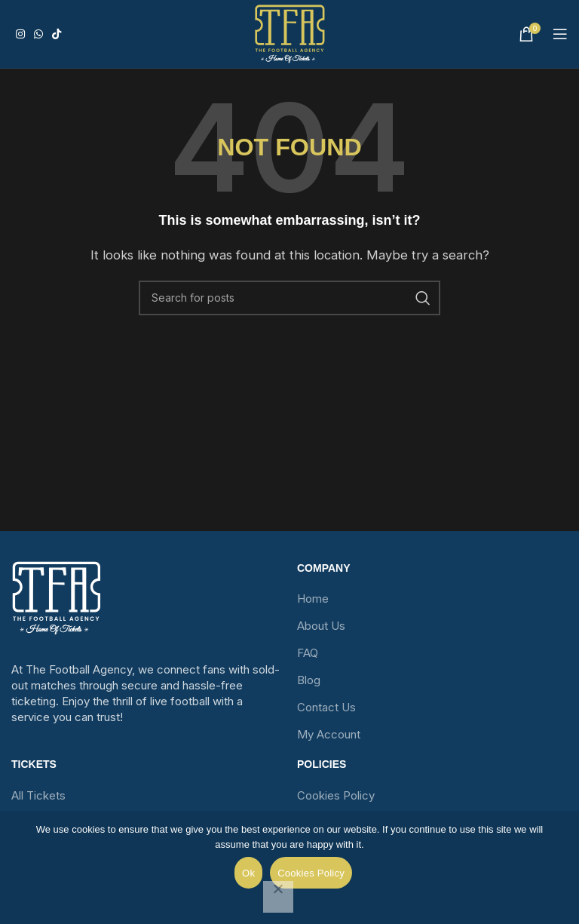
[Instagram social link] (20, 34)
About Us (321, 626)
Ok (248, 873)
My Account (329, 734)
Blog (309, 680)
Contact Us (326, 707)
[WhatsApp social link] (38, 34)
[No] (278, 897)
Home (313, 599)
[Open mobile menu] (560, 34)
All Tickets (38, 795)
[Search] (289, 298)
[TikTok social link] (57, 34)
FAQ (308, 653)
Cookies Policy (336, 795)
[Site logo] (290, 34)
